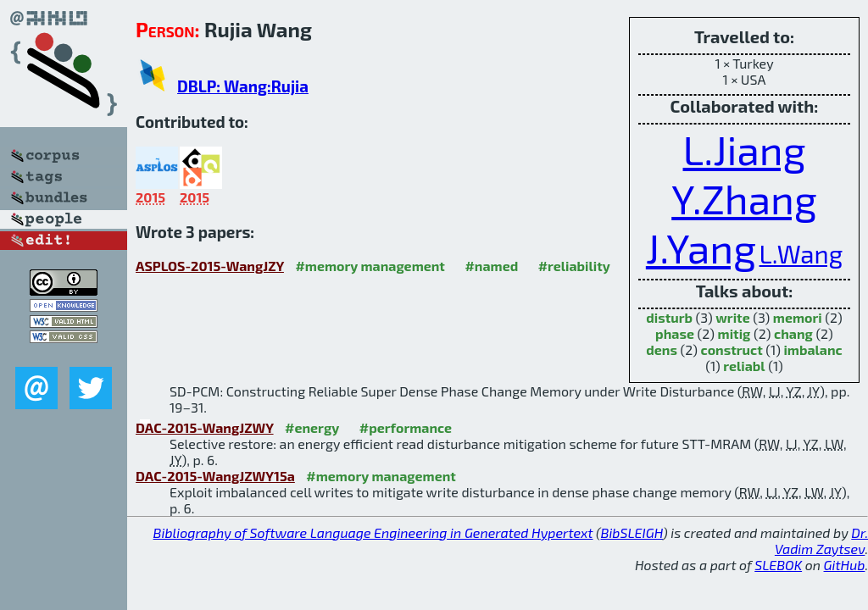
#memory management (370, 266)
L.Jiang (745, 149)
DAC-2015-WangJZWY (205, 427)
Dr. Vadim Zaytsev (821, 541)
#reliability (574, 266)
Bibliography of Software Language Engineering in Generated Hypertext (373, 532)
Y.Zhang (744, 198)
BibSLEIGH (632, 532)
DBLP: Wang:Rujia (243, 86)
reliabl (744, 366)
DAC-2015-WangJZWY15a (215, 476)
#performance (406, 427)
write (732, 317)
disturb (669, 317)
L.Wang (801, 253)
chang (793, 333)
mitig (734, 333)
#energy (312, 427)
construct (732, 349)
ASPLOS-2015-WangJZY (210, 266)
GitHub (845, 565)
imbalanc (812, 349)
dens (662, 349)
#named (491, 266)
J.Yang (701, 247)
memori (798, 317)
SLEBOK (778, 565)
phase (675, 333)
